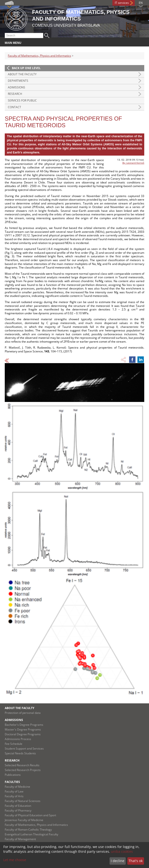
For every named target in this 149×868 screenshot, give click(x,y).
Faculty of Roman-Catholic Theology (28, 830)
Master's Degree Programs (23, 729)
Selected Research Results (22, 765)
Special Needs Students (20, 753)
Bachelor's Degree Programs (24, 725)
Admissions (17, 87)
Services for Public (22, 100)
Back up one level (26, 68)
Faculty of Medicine (17, 787)
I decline (118, 861)
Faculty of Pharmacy (18, 810)
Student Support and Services (24, 749)
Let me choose (15, 860)
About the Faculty (22, 74)
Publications (13, 775)
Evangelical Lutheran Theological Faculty (31, 834)
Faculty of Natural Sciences (23, 801)
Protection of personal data (23, 713)
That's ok (136, 861)
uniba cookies (122, 851)
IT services (122, 3)
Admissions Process (18, 739)
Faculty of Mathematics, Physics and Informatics (39, 56)
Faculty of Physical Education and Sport (30, 815)
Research (15, 94)
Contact (14, 107)
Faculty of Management (20, 839)
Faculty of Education (18, 806)
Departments (18, 81)
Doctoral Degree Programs (23, 734)
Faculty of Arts (14, 796)
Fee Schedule (14, 744)
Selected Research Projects (23, 770)
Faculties (12, 782)
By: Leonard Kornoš (133, 163)
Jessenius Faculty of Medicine (24, 820)
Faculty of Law (14, 791)
